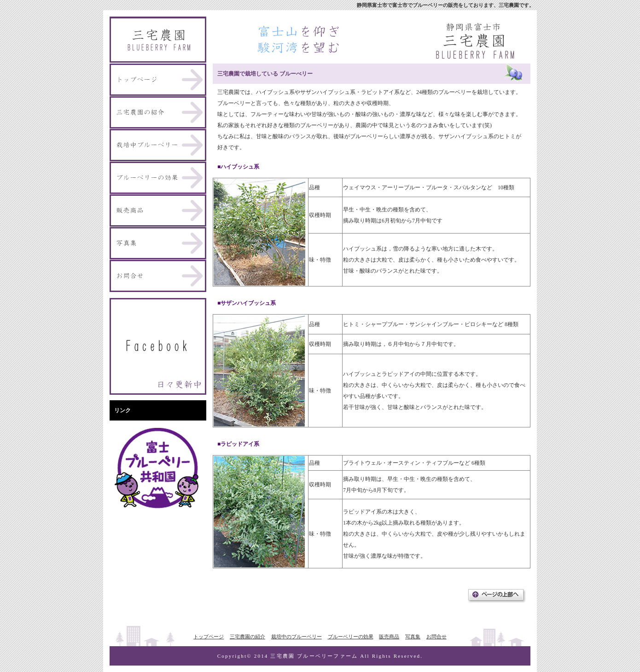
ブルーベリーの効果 (351, 637)
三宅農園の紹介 (247, 637)
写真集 (413, 637)
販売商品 (389, 637)
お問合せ (436, 637)
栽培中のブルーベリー (297, 637)
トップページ (209, 637)
